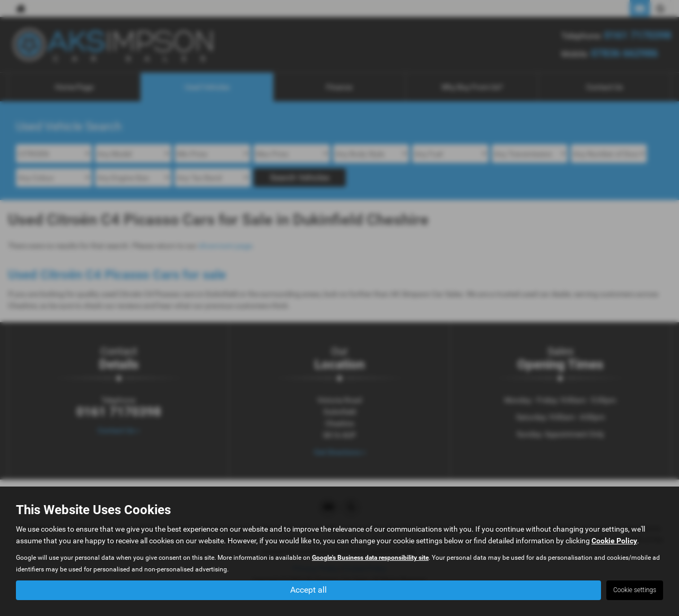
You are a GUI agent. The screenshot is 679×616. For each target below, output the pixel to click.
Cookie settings (635, 590)
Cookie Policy (614, 541)
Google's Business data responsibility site (370, 558)
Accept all (308, 590)
